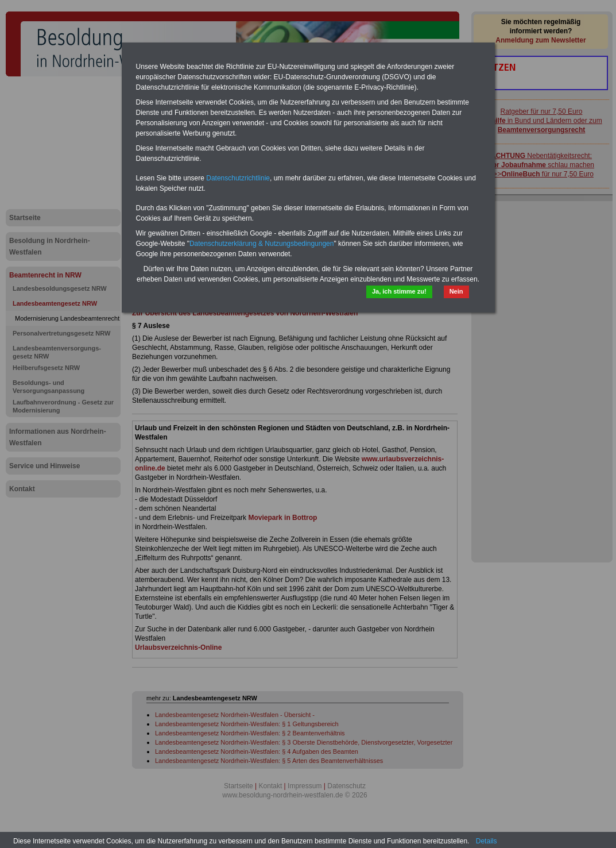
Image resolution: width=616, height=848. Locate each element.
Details (487, 841)
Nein (456, 291)
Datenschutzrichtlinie (238, 178)
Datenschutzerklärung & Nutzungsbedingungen (262, 244)
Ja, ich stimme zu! (399, 291)
